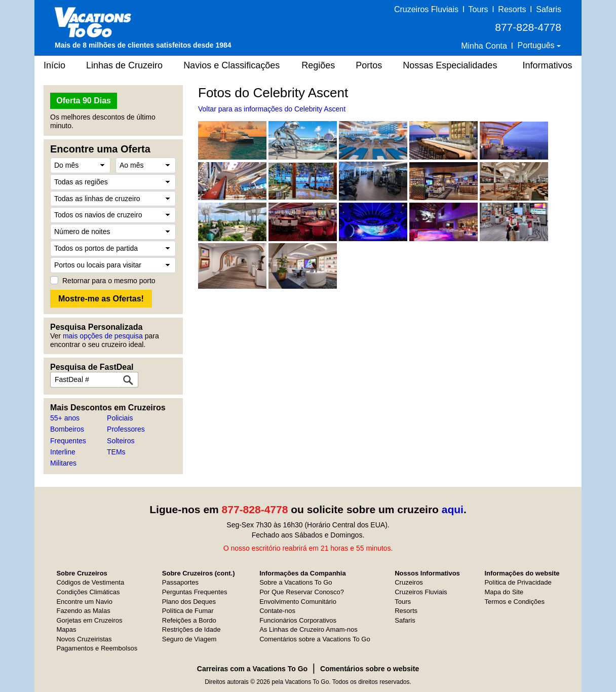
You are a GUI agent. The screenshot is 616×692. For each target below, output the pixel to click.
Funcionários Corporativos (298, 620)
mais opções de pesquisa (103, 336)
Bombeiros (67, 429)
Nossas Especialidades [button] (450, 65)
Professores (126, 429)
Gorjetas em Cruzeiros (89, 620)
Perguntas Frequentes (195, 592)
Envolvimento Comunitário (298, 602)
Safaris (549, 9)
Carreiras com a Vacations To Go (252, 669)
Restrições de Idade (191, 629)
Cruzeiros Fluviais (426, 9)
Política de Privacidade (518, 582)
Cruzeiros (409, 582)
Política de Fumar (188, 611)
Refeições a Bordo (189, 620)
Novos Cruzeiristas (84, 639)
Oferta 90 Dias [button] (84, 101)
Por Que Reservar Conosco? (302, 592)
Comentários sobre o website (370, 669)
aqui (453, 509)
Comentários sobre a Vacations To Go (315, 639)
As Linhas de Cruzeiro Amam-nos (309, 629)
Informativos (547, 65)
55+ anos (65, 418)
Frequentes (68, 441)
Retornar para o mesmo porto (109, 281)
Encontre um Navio (84, 602)
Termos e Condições (514, 602)
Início (54, 65)
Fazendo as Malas (83, 611)
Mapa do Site (504, 592)
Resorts (512, 9)
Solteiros (121, 441)
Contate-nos (277, 611)
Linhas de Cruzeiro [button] (124, 65)
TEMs (116, 452)
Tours (478, 9)
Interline (63, 452)
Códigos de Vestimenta (90, 582)
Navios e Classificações (232, 65)
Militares (63, 463)
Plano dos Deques (189, 602)
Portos (369, 65)
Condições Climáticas (88, 592)
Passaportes (180, 582)
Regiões (318, 65)
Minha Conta (484, 46)
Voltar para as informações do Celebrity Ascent (272, 109)
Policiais (120, 418)
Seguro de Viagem (189, 639)
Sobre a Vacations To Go (296, 582)
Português (537, 45)
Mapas (66, 629)
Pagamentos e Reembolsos (97, 648)
